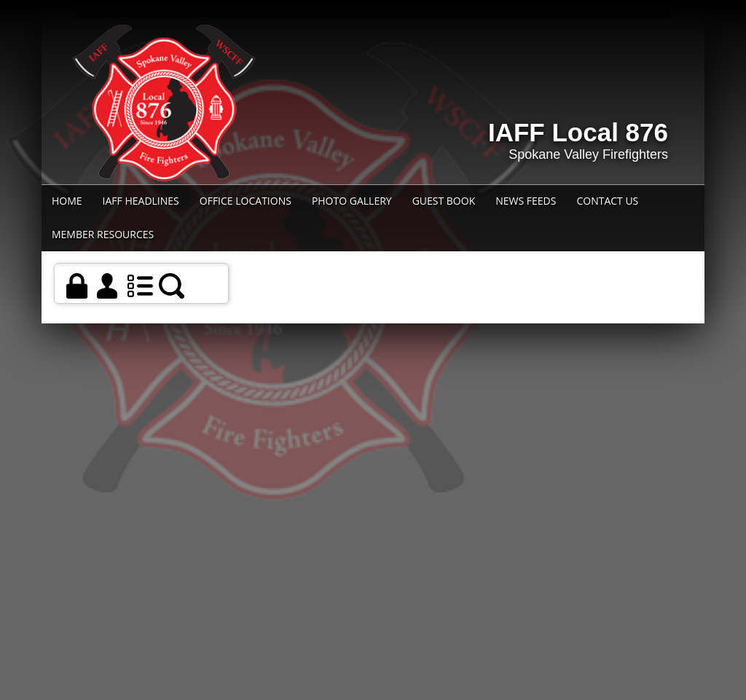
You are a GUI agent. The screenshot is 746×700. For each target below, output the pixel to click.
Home (67, 201)
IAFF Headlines (141, 201)
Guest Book (444, 201)
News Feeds (526, 201)
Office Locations (246, 201)
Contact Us (607, 201)
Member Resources (103, 234)
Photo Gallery (352, 201)
